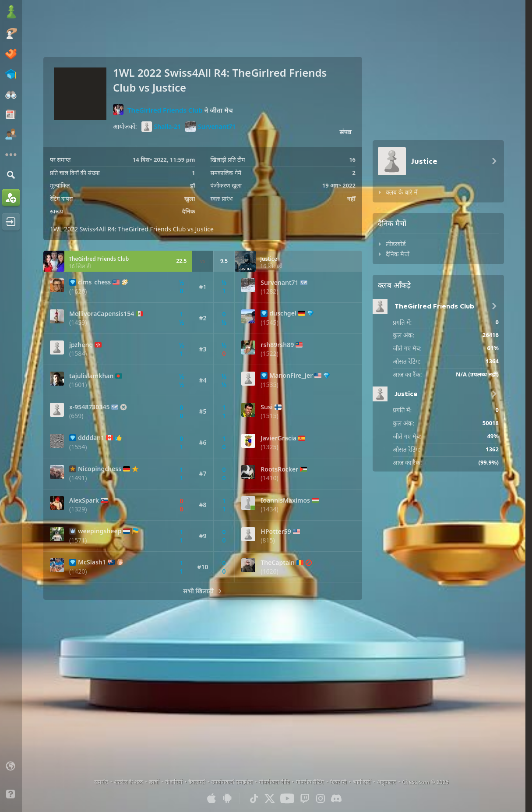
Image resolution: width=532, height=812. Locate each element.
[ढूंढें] (11, 175)
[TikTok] (254, 798)
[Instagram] (321, 798)
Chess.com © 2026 (426, 782)
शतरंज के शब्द (129, 782)
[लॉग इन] (11, 222)
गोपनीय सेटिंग (310, 782)
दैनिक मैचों (398, 254)
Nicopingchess (100, 469)
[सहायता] (11, 794)
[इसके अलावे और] (11, 155)
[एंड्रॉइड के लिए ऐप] (227, 798)
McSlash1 (92, 562)
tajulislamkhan (91, 376)
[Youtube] (287, 798)
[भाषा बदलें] (11, 766)
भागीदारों (362, 782)
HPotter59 (276, 532)
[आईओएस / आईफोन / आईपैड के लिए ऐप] (211, 798)
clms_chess (94, 282)
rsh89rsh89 (277, 345)
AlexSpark (84, 500)
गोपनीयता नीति (275, 782)
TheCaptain (278, 563)
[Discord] (336, 798)
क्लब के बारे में (402, 192)
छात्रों (154, 782)
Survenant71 (210, 127)
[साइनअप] (11, 198)
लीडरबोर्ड (396, 244)
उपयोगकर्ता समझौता (232, 782)
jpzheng (81, 345)
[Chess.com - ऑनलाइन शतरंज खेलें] (11, 13)
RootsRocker (279, 469)
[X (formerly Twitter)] (270, 798)
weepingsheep (100, 531)
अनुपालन (386, 782)
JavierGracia (278, 438)
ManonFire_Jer (291, 376)
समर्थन (101, 782)
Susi (267, 407)
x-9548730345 (89, 407)
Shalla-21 (161, 127)
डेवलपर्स (197, 782)
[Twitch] (305, 798)
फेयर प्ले (338, 782)
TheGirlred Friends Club (165, 110)
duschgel (283, 313)
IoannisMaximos (285, 500)
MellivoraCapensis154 (102, 314)
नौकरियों (174, 782)
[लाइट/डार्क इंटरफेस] (11, 780)
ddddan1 (91, 438)
